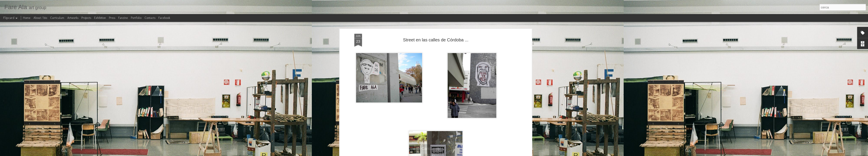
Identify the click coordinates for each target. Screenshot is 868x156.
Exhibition (100, 18)
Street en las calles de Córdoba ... (436, 40)
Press (112, 18)
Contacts (150, 18)
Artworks (73, 18)
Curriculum (57, 18)
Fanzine (123, 18)
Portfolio (136, 18)
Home (27, 18)
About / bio (40, 18)
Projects (86, 18)
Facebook (164, 18)
